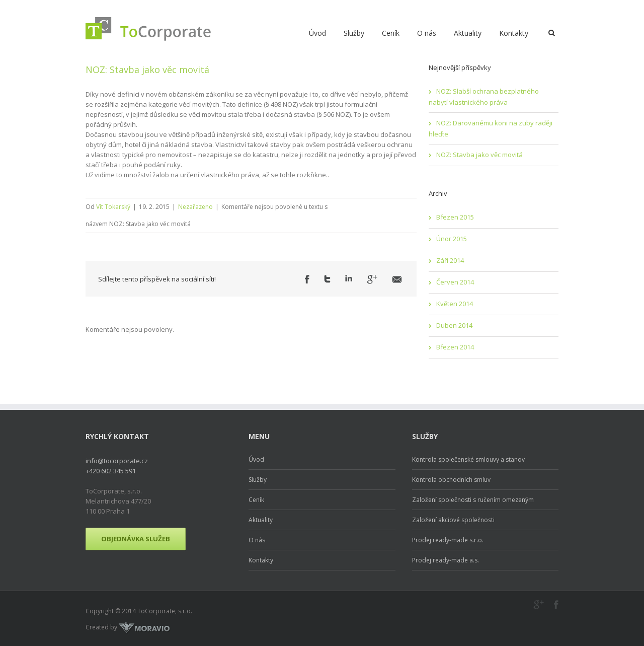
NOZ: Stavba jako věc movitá (147, 69)
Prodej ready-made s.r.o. (448, 540)
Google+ (539, 605)
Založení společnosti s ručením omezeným (473, 500)
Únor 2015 (452, 239)
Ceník (391, 33)
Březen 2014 (455, 347)
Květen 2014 (455, 304)
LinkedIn (349, 278)
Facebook (307, 279)
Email (397, 279)
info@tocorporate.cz (117, 461)
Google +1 (372, 279)
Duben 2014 (454, 325)
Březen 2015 (455, 217)
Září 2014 (450, 260)
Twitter (327, 279)
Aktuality (468, 33)
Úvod (317, 33)
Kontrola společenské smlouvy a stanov (468, 460)
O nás (427, 33)
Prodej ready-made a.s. (446, 560)
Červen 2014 (455, 282)
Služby (354, 33)
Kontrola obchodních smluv (451, 480)
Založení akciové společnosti (453, 520)
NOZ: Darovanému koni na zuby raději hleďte (491, 128)
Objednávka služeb (136, 539)
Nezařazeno (195, 207)
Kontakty (514, 33)
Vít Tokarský (113, 207)
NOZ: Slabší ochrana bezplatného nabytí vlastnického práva (484, 97)
